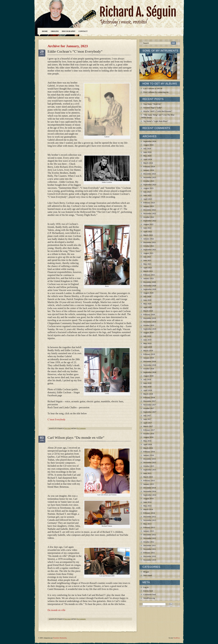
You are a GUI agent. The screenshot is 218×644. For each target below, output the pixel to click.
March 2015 (148, 477)
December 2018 (150, 361)
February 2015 (149, 480)
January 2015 (149, 484)
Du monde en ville (57, 610)
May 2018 (147, 387)
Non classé (67, 428)
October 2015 (149, 466)
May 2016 (147, 441)
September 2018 (150, 372)
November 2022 (150, 213)
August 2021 (148, 253)
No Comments (81, 428)
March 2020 (148, 311)
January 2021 (149, 278)
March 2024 (148, 163)
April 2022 (148, 231)
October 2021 (149, 246)
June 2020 (147, 300)
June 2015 (147, 473)
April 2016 (148, 444)
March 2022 (148, 235)
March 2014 (148, 509)
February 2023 (149, 203)
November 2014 (150, 491)
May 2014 (147, 506)
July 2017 (147, 416)
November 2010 (150, 560)
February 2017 (149, 430)
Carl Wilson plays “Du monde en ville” (76, 438)
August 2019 (148, 333)
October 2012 (149, 542)
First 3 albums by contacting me (156, 92)
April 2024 (148, 159)
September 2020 (150, 289)
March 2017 (148, 426)
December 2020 (150, 282)
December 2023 (150, 174)
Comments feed (150, 594)
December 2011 (150, 545)
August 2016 (148, 437)
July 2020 (147, 296)
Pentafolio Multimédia (60, 638)
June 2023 (147, 195)
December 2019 (150, 318)
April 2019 (148, 347)
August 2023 (148, 188)
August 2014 (148, 499)
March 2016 (148, 448)
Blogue (146, 572)
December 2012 (150, 535)
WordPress (176, 638)
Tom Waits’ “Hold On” (152, 104)
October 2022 (149, 217)
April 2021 (148, 268)
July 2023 (147, 192)
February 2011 (149, 553)
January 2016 (149, 455)
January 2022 (149, 239)
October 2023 (149, 181)
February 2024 (149, 167)
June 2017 (147, 419)
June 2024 (147, 152)
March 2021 (148, 271)
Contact (83, 31)
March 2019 (148, 351)
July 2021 (147, 257)
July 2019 (147, 336)
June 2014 (147, 502)
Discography (69, 31)
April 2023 (148, 199)
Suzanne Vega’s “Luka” (153, 108)
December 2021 (150, 242)
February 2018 (149, 397)
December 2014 (150, 488)
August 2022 (148, 224)
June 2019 (147, 340)
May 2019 (147, 343)
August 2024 (148, 145)
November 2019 (150, 322)
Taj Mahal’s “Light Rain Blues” (156, 121)
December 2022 (150, 210)
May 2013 (147, 524)
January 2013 (149, 531)
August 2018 (148, 376)
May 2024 (147, 156)
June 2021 (147, 260)
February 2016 (149, 452)
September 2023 (150, 185)
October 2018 (149, 369)
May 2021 (147, 264)
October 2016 (149, 434)
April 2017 (148, 423)
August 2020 (148, 293)
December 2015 (150, 459)
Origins (55, 31)
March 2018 (148, 394)
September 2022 (150, 221)
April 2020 (148, 307)
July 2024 (147, 148)
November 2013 (150, 520)
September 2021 (150, 250)
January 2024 (149, 170)
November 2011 (150, 549)
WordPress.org (149, 598)
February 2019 (149, 354)
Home (45, 31)
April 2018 (148, 390)
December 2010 (150, 556)
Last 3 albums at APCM (153, 88)
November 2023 (150, 177)
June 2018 (147, 383)
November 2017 (150, 405)
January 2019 (149, 358)
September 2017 (150, 412)
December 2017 (150, 401)
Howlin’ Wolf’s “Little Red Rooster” (158, 111)
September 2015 (150, 470)
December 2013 (150, 517)
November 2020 (150, 286)
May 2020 (147, 304)
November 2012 (150, 538)
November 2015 (150, 462)
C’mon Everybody (57, 419)
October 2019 (149, 325)
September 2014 (150, 495)
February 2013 (149, 527)
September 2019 (150, 329)
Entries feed (148, 591)
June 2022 (147, 228)
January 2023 (149, 206)
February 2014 (149, 513)
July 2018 (147, 379)
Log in (146, 587)
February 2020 (149, 314)
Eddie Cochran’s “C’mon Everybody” (75, 51)
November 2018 (150, 365)
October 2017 (149, 408)
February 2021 (149, 275)
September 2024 (150, 141)
